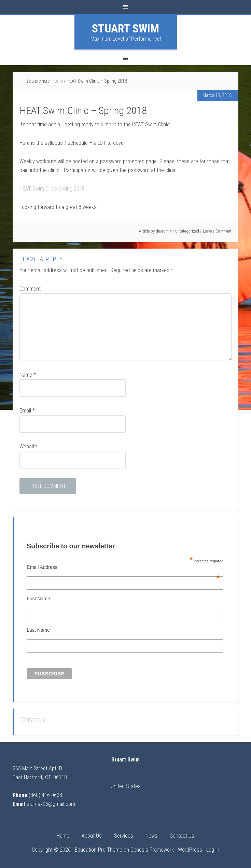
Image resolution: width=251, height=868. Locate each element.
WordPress (190, 850)
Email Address (123, 567)
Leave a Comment (217, 231)
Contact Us (33, 720)
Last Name (38, 630)
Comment (30, 289)
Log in (213, 850)
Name (28, 375)
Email (27, 411)
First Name (38, 599)
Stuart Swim (126, 28)
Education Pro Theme (99, 850)
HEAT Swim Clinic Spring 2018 (52, 189)
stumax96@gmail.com (51, 804)
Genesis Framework (152, 850)
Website (28, 446)
